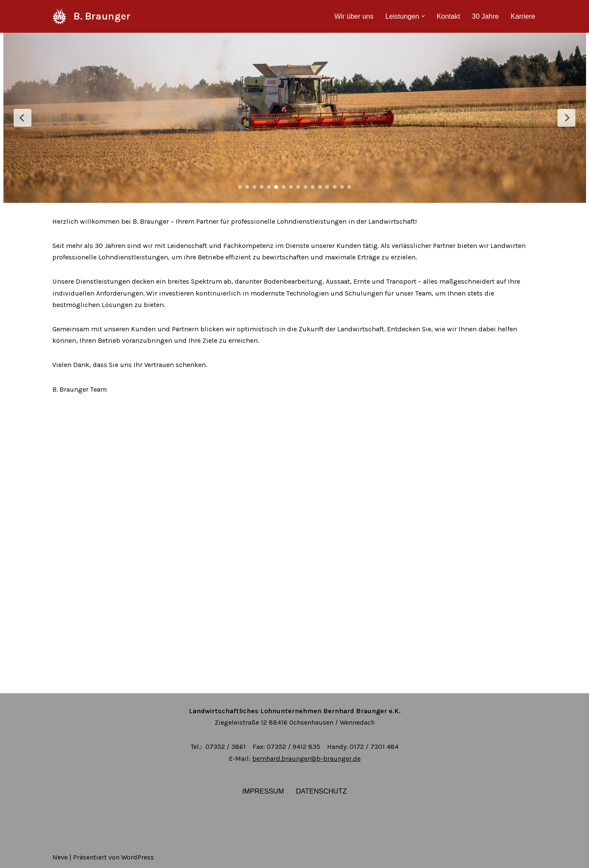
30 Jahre (486, 16)
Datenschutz (321, 791)
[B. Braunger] (91, 16)
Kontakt (449, 16)
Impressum (263, 791)
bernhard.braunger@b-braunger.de (306, 758)
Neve (60, 857)
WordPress (138, 857)
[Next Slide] (566, 118)
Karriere (523, 16)
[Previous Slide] (23, 118)
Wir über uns (356, 16)
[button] (424, 16)
